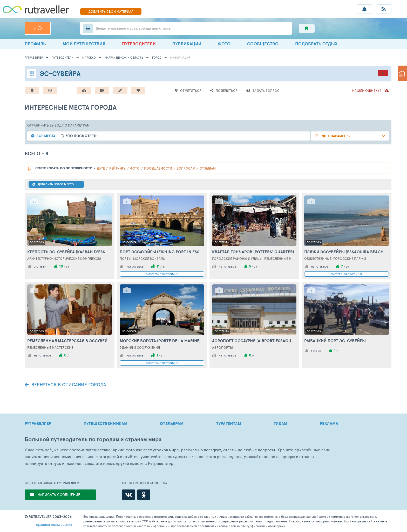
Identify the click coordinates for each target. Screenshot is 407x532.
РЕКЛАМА (329, 423)
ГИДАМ (280, 423)
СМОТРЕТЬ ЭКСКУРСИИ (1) (162, 274)
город (157, 57)
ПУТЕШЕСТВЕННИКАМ (106, 423)
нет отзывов (135, 267)
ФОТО (224, 44)
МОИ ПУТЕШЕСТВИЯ (84, 44)
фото (135, 168)
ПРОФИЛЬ (35, 44)
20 (347, 267)
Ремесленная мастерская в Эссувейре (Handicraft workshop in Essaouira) (70, 341)
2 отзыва (40, 267)
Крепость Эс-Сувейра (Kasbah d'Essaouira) (70, 252)
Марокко (89, 57)
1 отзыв (316, 351)
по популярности (64, 168)
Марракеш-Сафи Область (124, 57)
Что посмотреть (82, 136)
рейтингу (117, 168)
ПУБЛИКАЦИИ (187, 44)
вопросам (186, 168)
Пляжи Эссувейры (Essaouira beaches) (347, 252)
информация (180, 57)
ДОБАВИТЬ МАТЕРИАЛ (111, 11)
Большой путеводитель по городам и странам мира (93, 439)
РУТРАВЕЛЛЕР (38, 423)
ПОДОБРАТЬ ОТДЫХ (316, 44)
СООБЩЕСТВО (263, 44)
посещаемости (158, 168)
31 (164, 267)
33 (67, 267)
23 (255, 267)
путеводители (63, 57)
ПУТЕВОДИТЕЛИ (139, 44)
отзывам (208, 168)
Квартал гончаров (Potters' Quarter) (253, 252)
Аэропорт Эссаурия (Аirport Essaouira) (254, 341)
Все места (46, 136)
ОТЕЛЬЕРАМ (172, 423)
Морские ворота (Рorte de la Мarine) (160, 341)
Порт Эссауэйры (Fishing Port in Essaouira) (162, 252)
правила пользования (54, 524)
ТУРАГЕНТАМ (229, 423)
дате (101, 168)
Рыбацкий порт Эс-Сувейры (335, 341)
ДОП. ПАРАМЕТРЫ (336, 136)
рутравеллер (34, 57)
